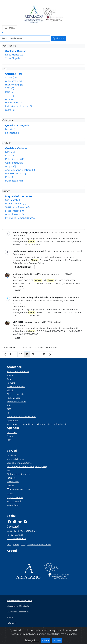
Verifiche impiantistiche (19, 463)
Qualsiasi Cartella (16, 148)
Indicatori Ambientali (18, 372)
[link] (2, 33)
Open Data (12, 420)
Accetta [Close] (58, 640)
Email (16, 545)
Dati (10, 152)
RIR (8, 413)
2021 (10, 96)
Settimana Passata (18, 207)
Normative (13, 133)
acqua (11, 77)
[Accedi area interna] (12, 551)
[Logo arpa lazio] (34, 14)
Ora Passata (14, 200)
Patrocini (11, 478)
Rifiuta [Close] (46, 640)
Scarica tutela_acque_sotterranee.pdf (63, 251)
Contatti (11, 436)
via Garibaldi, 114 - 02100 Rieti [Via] (22, 531)
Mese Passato (15, 211)
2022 (10, 88)
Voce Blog (12, 58)
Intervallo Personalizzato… (20, 218)
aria (18, 338)
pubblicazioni (15, 81)
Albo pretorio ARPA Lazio (18, 606)
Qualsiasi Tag (13, 74)
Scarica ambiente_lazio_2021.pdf (55, 274)
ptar (9, 99)
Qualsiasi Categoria (17, 126)
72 (45, 355)
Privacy (10, 617)
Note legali (11, 623)
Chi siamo (12, 433)
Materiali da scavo (16, 459)
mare (10, 110)
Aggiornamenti (15, 498)
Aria (9, 379)
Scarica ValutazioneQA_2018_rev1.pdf (63, 232)
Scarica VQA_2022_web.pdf (48, 322)
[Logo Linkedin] (25, 522)
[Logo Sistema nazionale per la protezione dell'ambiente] (53, 14)
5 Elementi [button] (12, 348)
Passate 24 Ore (16, 204)
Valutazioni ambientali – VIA (21, 417)
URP (9, 440)
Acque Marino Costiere (20, 170)
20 (22, 355)
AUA (9, 409)
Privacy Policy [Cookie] (32, 640)
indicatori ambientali (19, 106)
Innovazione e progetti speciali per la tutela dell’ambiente (37, 424)
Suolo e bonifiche (16, 387)
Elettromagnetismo (17, 394)
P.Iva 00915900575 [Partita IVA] (16, 539)
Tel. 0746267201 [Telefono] (15, 535)
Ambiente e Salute (16, 402)
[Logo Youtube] (20, 522)
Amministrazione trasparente (20, 601)
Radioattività (13, 398)
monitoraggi (14, 85)
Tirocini (10, 485)
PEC (9, 545)
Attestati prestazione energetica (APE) (27, 467)
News (10, 494)
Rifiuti (10, 390)
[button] (10, 28)
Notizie (11, 129)
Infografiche (13, 505)
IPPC (9, 405)
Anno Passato (15, 214)
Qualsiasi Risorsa (16, 51)
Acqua (11, 166)
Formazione (13, 482)
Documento (15, 55)
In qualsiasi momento (18, 196)
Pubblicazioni (15, 159)
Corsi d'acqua (15, 163)
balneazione (14, 103)
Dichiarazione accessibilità (18, 612)
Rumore (11, 383)
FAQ (9, 470)
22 (34, 355)
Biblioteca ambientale (18, 474)
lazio (9, 92)
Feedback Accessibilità (39, 545)
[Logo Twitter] (15, 522)
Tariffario (11, 455)
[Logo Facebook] (9, 522)
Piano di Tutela (16, 174)
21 (28, 355)
